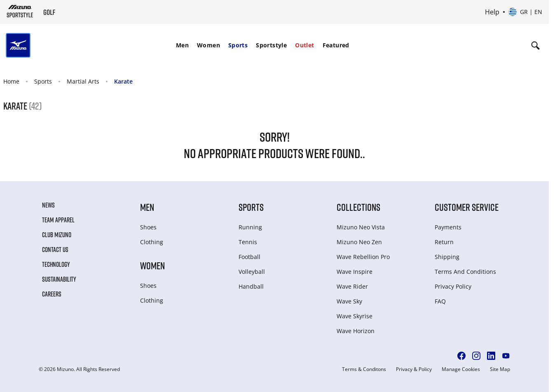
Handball (251, 286)
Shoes (148, 227)
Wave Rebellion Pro (363, 257)
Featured (336, 45)
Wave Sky (349, 301)
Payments (448, 227)
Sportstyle (271, 45)
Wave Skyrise (355, 316)
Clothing (152, 242)
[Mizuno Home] (20, 11)
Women (208, 45)
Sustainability (59, 279)
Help (492, 12)
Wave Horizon (356, 331)
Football (249, 257)
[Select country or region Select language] (525, 12)
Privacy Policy (453, 286)
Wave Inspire (355, 272)
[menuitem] (182, 45)
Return (444, 242)
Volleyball (252, 272)
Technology (56, 264)
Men (182, 45)
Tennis (248, 242)
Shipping (447, 257)
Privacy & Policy (414, 369)
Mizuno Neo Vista (361, 227)
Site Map (500, 369)
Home (11, 81)
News (48, 205)
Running (250, 227)
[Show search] (535, 45)
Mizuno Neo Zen (359, 242)
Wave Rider (352, 286)
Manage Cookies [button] (461, 369)
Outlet (304, 45)
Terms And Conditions (465, 272)
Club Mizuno (57, 235)
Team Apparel (58, 220)
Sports (238, 45)
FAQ (440, 301)
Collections (358, 207)
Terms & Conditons (364, 369)
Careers (52, 294)
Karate (123, 81)
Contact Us (55, 250)
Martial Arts (83, 81)
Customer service (467, 207)
